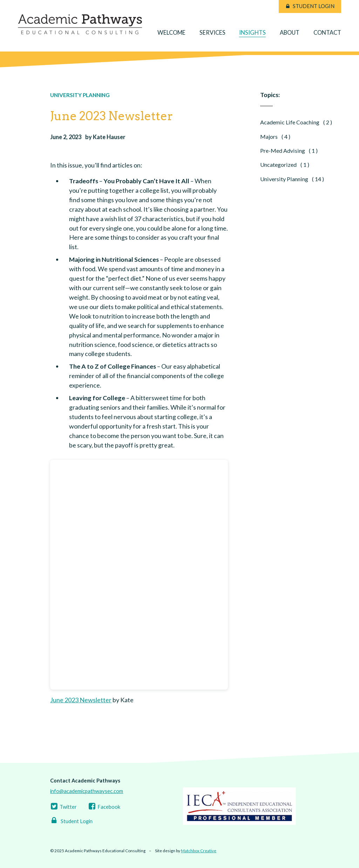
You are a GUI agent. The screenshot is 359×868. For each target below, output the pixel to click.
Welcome (171, 32)
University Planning (80, 95)
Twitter (63, 807)
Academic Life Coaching (296, 122)
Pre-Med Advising (289, 151)
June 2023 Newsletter (81, 700)
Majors (275, 136)
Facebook (104, 807)
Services (212, 32)
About (290, 32)
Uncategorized (285, 165)
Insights (252, 32)
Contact (327, 32)
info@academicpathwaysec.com (87, 791)
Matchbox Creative (199, 851)
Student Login (314, 6)
